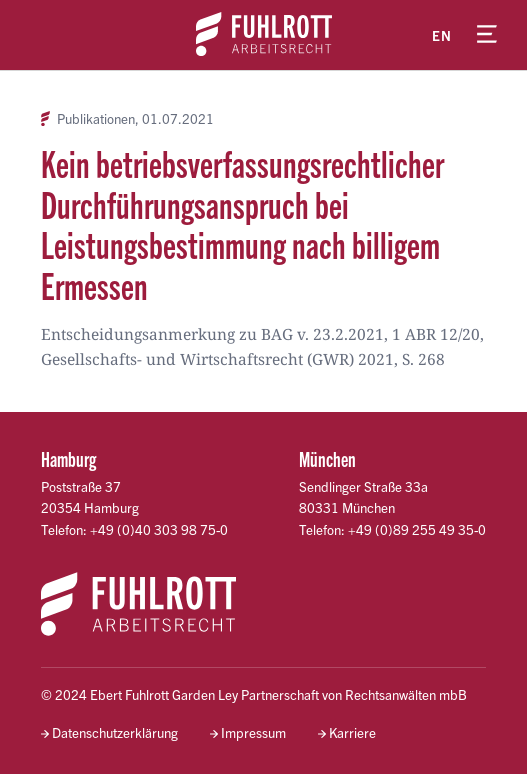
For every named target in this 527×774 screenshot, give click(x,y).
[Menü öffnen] (487, 35)
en (442, 35)
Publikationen (96, 119)
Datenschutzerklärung (115, 732)
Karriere (352, 732)
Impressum (253, 732)
